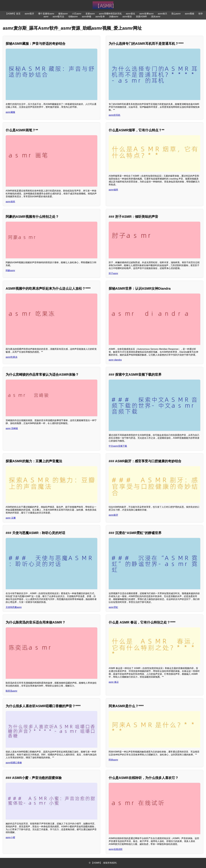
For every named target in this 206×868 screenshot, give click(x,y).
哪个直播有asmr (46, 14)
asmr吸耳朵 (59, 17)
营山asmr (176, 14)
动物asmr (73, 17)
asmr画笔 (10, 202)
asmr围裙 (190, 14)
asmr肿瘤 (87, 17)
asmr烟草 (113, 190)
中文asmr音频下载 (118, 446)
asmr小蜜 (10, 837)
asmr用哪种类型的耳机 (110, 14)
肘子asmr (113, 273)
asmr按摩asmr (146, 14)
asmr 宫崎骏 (12, 428)
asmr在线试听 (116, 849)
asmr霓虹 (113, 607)
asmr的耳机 (115, 115)
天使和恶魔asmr (14, 607)
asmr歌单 (100, 17)
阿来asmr (113, 760)
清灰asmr (156, 17)
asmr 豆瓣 (11, 518)
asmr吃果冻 (12, 357)
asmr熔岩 (127, 17)
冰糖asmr (114, 17)
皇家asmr (90, 14)
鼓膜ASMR (141, 17)
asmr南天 (162, 14)
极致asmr (63, 14)
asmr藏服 (10, 112)
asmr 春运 (114, 682)
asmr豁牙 (29, 14)
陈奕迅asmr (12, 691)
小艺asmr (77, 14)
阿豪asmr (10, 270)
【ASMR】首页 (13, 14)
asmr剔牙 (113, 515)
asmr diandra (115, 360)
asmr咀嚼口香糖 (14, 763)
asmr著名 (131, 14)
